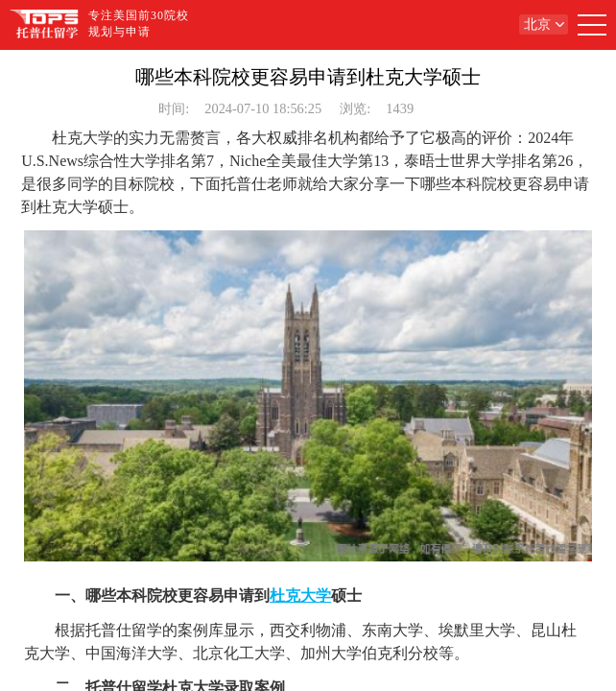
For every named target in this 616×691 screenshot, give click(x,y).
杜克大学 (300, 596)
